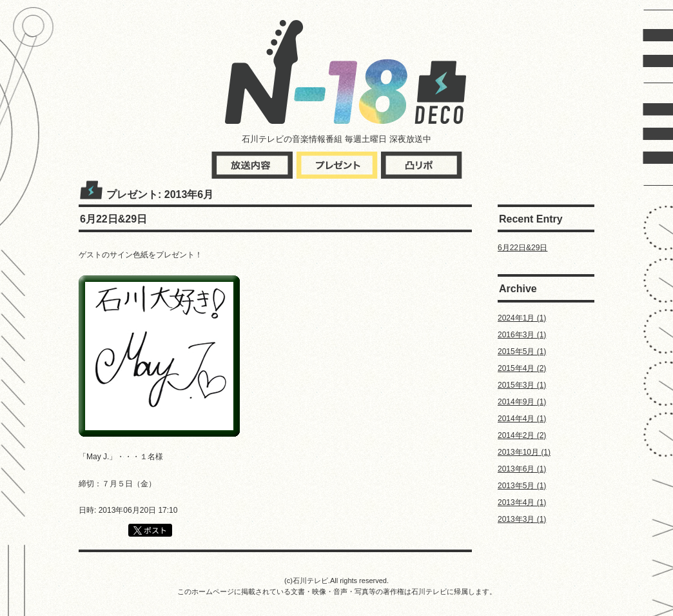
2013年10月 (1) (524, 452)
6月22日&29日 (522, 248)
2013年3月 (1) (522, 519)
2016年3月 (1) (522, 335)
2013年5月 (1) (522, 486)
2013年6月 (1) (522, 469)
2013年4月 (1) (522, 502)
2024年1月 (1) (522, 318)
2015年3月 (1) (522, 385)
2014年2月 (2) (522, 435)
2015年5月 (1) (522, 352)
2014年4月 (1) (522, 419)
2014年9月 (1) (522, 402)
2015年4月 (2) (522, 368)
